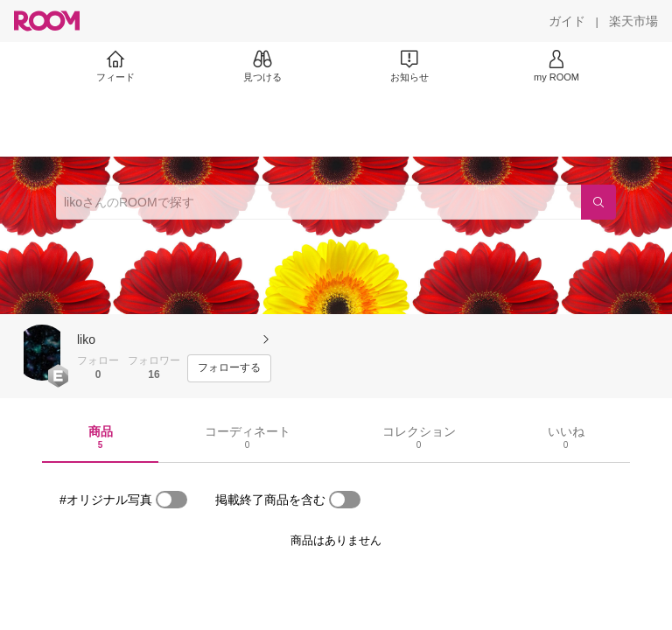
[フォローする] (229, 368)
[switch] (171, 500)
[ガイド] (567, 21)
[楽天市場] (633, 21)
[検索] (598, 202)
